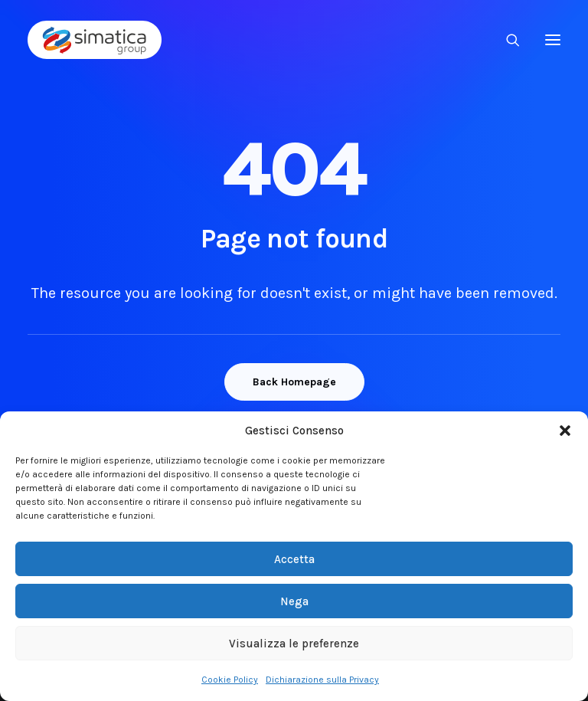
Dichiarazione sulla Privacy (322, 680)
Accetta (294, 559)
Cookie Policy (230, 680)
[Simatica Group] (95, 40)
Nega (294, 601)
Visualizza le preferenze (294, 644)
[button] (565, 431)
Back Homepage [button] (294, 382)
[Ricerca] (506, 40)
